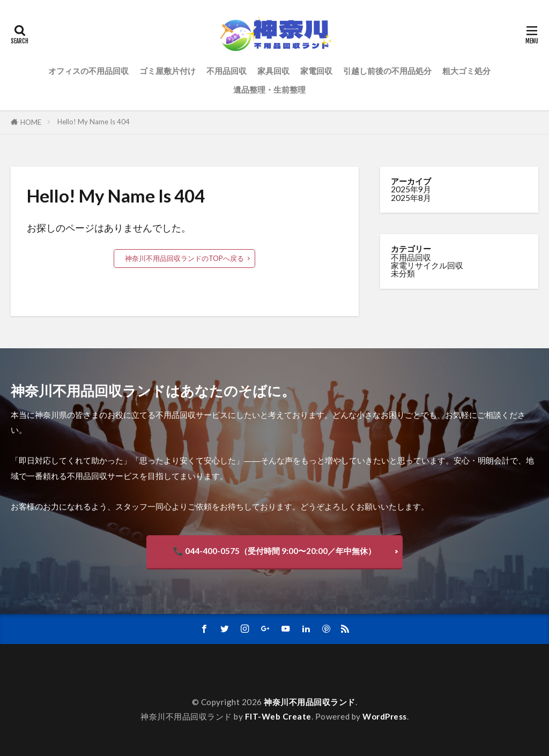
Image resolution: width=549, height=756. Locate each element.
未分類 (403, 273)
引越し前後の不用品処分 (387, 71)
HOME (31, 122)
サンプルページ (50, 680)
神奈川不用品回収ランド (310, 702)
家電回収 (316, 71)
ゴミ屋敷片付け (168, 71)
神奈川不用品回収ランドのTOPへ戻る (184, 258)
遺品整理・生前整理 (269, 89)
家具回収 (273, 71)
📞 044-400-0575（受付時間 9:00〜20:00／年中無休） (274, 551)
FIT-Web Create (278, 716)
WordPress (385, 716)
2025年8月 (411, 198)
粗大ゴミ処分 (466, 71)
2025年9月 (411, 189)
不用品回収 (227, 71)
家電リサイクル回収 (427, 265)
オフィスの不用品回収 (88, 71)
